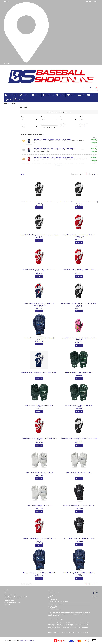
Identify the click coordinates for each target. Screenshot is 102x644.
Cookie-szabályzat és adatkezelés (13, 603)
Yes (63, 126)
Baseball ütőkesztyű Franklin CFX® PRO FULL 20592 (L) (39, 338)
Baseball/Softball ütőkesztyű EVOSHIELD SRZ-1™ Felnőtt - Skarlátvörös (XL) (79, 236)
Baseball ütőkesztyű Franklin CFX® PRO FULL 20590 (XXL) (79, 506)
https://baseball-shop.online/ (61, 623)
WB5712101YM (79, 307)
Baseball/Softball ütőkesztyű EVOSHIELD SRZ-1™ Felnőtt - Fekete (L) (39, 202)
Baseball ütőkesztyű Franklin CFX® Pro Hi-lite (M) (39, 405)
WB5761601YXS (79, 341)
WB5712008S (79, 272)
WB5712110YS (39, 307)
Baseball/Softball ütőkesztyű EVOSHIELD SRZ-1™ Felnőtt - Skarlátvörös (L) (39, 270)
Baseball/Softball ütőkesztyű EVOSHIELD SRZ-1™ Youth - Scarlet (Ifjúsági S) (39, 439)
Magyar (89, 1)
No (83, 126)
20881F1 (79, 374)
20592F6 (39, 574)
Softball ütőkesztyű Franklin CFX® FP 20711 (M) (39, 506)
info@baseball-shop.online (56, 604)
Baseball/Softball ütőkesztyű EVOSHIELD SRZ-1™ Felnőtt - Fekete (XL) (79, 439)
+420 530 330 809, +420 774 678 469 (59, 602)
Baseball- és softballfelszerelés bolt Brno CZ (16, 597)
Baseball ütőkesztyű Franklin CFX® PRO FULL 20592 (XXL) (39, 573)
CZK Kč (96, 1)
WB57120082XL (39, 541)
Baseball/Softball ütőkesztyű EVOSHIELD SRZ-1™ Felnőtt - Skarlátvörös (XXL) (39, 539)
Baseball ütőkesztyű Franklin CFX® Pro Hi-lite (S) (79, 372)
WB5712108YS (39, 441)
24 (81, 174)
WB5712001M (79, 203)
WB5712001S (39, 236)
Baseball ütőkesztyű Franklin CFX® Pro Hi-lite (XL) (79, 405)
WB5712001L (39, 203)
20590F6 (79, 507)
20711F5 (39, 474)
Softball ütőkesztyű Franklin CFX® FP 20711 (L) (79, 473)
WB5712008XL (79, 238)
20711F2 (39, 507)
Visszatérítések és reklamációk (12, 599)
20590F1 (79, 540)
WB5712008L (39, 272)
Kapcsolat (6, 1)
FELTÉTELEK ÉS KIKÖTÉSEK (11, 595)
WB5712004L (39, 374)
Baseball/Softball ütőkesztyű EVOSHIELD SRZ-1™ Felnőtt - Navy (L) (39, 372)
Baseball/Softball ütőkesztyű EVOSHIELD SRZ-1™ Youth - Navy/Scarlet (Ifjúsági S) (39, 304)
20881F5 (79, 407)
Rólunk (6, 593)
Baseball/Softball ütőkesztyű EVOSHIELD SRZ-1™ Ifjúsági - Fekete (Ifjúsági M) (79, 304)
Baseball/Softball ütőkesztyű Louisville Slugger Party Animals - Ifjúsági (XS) (79, 339)
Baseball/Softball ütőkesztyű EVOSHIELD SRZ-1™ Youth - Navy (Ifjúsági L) (52, 139)
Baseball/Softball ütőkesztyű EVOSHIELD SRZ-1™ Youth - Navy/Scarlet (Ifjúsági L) (55, 148)
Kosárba (39, 208)
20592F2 (79, 574)
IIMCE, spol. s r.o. (62, 627)
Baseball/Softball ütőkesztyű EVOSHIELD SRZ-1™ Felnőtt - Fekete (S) (39, 235)
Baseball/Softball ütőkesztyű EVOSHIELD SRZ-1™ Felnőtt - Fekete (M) (79, 202)
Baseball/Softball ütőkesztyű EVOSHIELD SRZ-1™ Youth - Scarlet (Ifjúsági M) (53, 158)
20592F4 (39, 339)
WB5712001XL (79, 441)
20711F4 (79, 474)
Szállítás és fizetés (9, 601)
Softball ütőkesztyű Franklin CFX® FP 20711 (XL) (39, 473)
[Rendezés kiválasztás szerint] (75, 174)
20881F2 (39, 407)
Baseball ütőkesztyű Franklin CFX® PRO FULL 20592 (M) (79, 573)
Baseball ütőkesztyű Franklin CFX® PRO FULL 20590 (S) (79, 538)
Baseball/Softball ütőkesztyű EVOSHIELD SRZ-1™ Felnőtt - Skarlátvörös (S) (79, 270)
